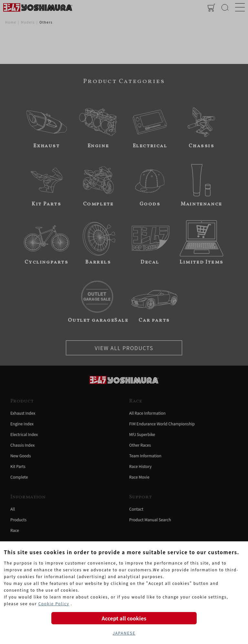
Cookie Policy (54, 603)
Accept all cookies (124, 618)
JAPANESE (124, 633)
